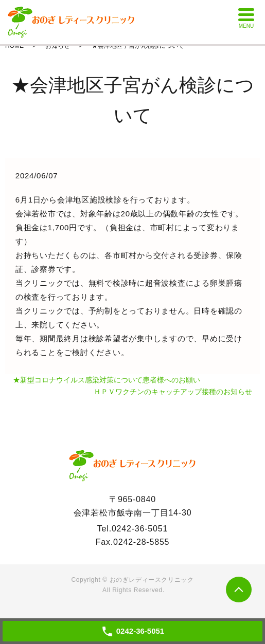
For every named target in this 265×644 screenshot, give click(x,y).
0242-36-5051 (140, 529)
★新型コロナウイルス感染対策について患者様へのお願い (107, 380)
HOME (14, 46)
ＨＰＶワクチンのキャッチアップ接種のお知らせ (173, 392)
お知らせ (58, 46)
